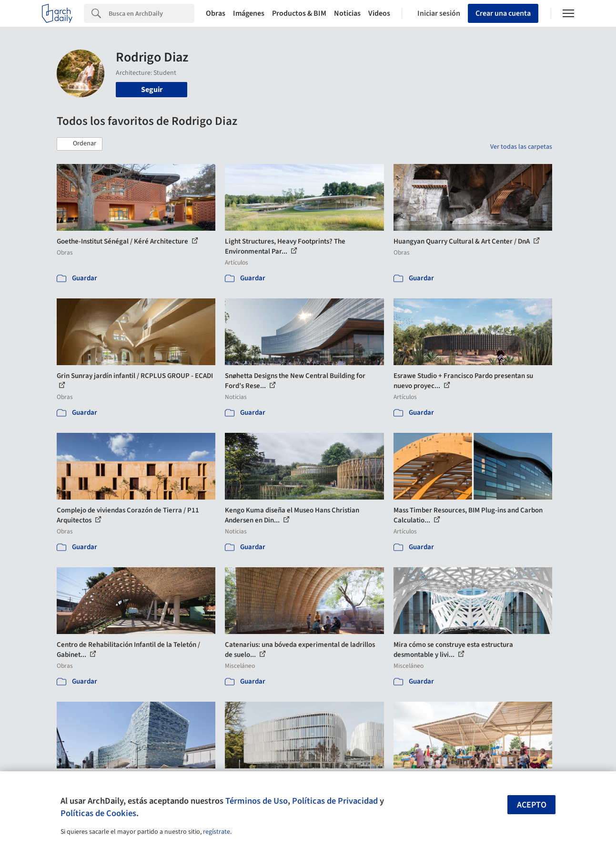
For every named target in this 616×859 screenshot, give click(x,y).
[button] (80, 144)
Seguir (152, 90)
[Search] (151, 13)
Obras (216, 13)
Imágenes (249, 13)
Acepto (532, 805)
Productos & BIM (299, 13)
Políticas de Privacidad (335, 801)
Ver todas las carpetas (521, 147)
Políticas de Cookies (98, 813)
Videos (379, 13)
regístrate (217, 832)
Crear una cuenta (503, 13)
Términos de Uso (257, 801)
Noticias (347, 13)
